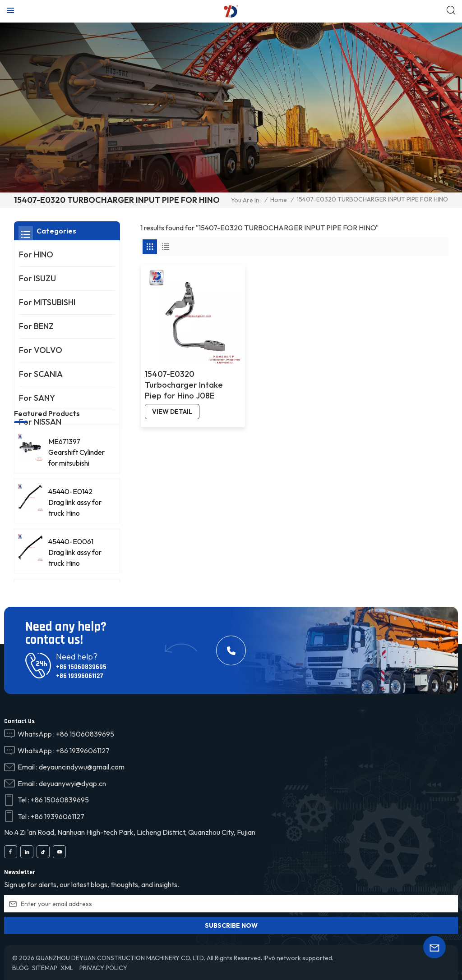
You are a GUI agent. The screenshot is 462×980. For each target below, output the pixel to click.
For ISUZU (37, 278)
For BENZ (36, 326)
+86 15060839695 (81, 667)
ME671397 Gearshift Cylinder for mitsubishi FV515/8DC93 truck (76, 499)
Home (279, 200)
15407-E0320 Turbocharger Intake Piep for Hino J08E (183, 379)
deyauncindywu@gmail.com (82, 766)
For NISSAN (40, 422)
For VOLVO (41, 350)
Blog (21, 967)
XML (67, 967)
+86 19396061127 (80, 676)
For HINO (36, 254)
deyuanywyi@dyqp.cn (72, 783)
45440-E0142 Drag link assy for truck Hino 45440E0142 (75, 549)
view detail (172, 406)
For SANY (37, 398)
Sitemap (45, 967)
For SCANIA (41, 374)
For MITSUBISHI (47, 302)
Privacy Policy (103, 967)
